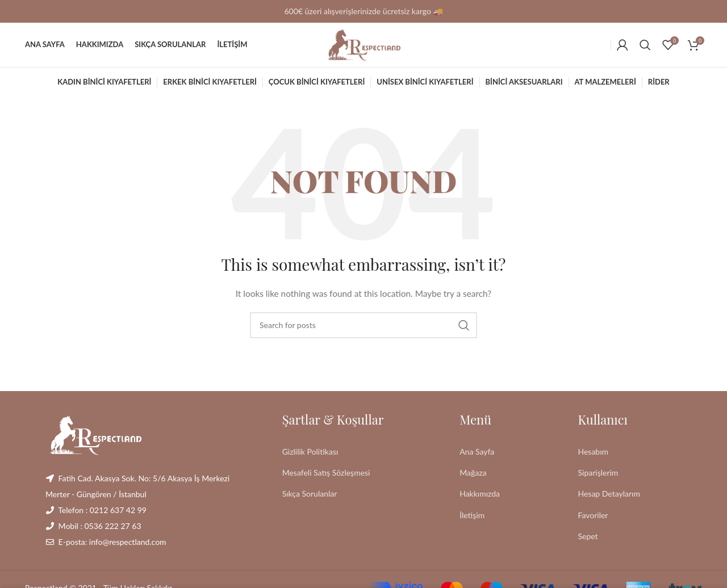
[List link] (362, 459)
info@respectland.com (128, 549)
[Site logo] (364, 47)
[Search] (645, 48)
